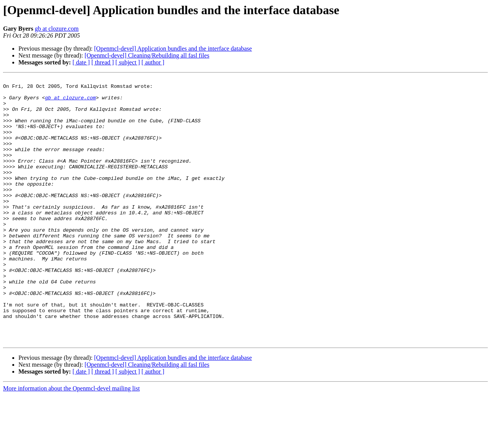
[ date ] (81, 62)
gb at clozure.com (57, 29)
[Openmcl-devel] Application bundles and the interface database (173, 49)
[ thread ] (103, 62)
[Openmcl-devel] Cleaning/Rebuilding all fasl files (147, 55)
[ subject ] (128, 62)
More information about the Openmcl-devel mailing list (71, 441)
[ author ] (153, 62)
